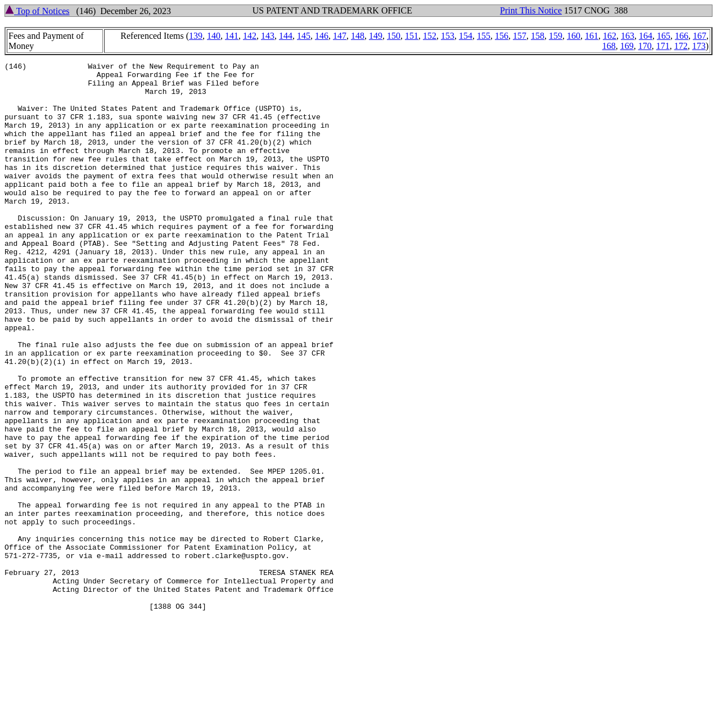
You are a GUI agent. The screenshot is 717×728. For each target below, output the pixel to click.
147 (340, 36)
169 (627, 46)
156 (502, 36)
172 (681, 46)
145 (304, 36)
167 (700, 36)
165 (664, 36)
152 (430, 36)
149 (376, 36)
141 (232, 36)
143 (268, 36)
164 (646, 36)
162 (610, 36)
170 (645, 46)
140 (214, 36)
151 (412, 36)
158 (538, 36)
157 (520, 36)
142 (250, 36)
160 (574, 36)
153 (448, 36)
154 (466, 36)
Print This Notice (531, 10)
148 (358, 36)
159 (556, 36)
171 (663, 46)
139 (196, 36)
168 (609, 46)
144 (286, 36)
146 (322, 36)
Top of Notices (37, 11)
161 (592, 36)
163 (628, 36)
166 (682, 36)
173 (699, 46)
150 (394, 36)
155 (484, 36)
